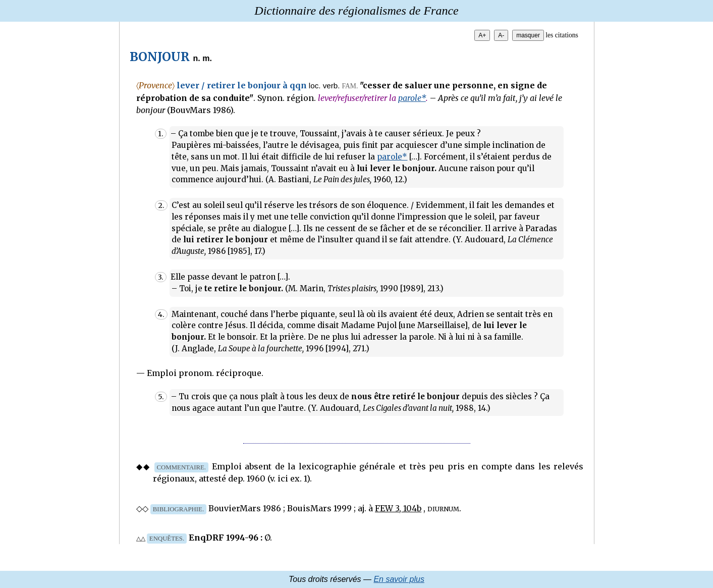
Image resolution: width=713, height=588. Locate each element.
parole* (412, 98)
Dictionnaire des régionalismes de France (356, 11)
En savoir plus (399, 579)
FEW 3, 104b (398, 508)
